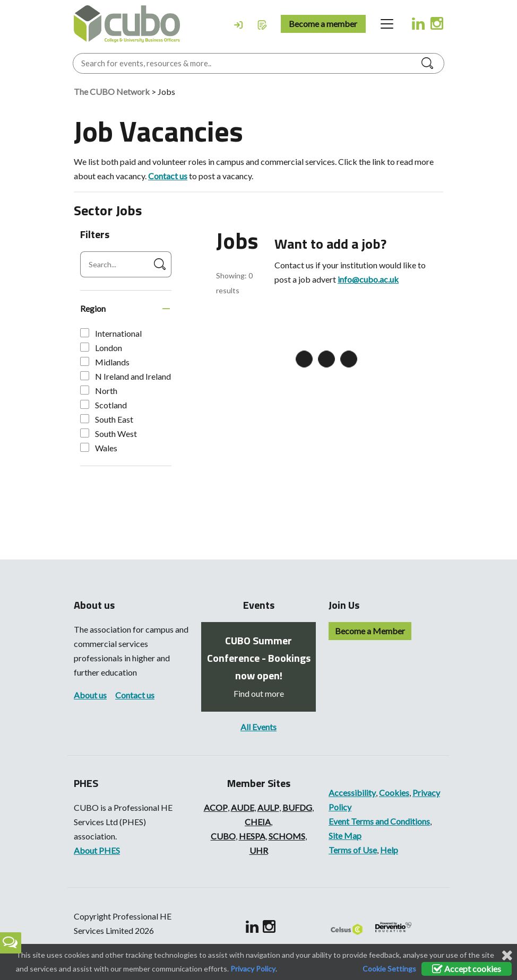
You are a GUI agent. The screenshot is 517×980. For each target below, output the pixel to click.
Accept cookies (467, 969)
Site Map (345, 835)
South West (109, 434)
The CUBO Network (112, 91)
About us (90, 695)
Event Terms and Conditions (379, 821)
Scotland (104, 405)
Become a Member (370, 631)
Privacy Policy (253, 969)
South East (107, 419)
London (101, 348)
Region (93, 308)
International (111, 333)
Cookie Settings (389, 969)
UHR (259, 850)
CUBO (223, 836)
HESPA (252, 836)
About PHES (97, 850)
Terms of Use (353, 850)
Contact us (168, 176)
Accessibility (352, 793)
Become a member (323, 24)
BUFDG (297, 807)
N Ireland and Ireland (126, 376)
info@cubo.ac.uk (368, 279)
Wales (99, 448)
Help (389, 850)
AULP (268, 807)
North (99, 391)
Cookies (394, 793)
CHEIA (258, 822)
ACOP (216, 807)
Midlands (105, 362)
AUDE (243, 807)
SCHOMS (287, 836)
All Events (258, 727)
